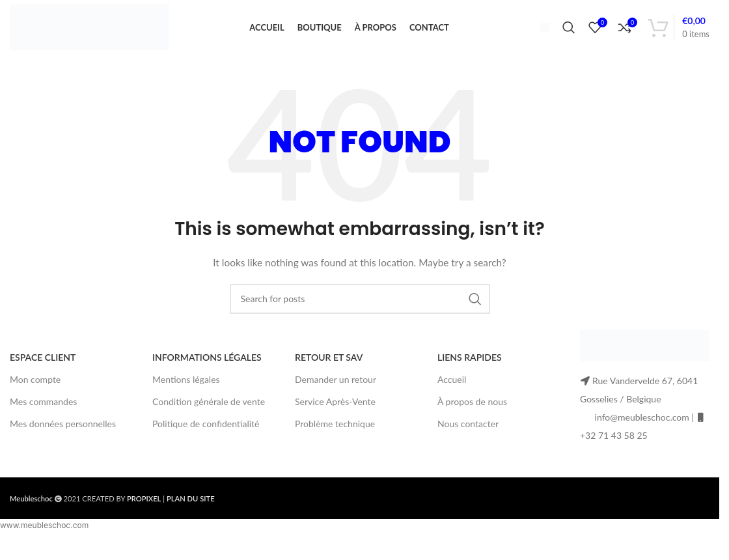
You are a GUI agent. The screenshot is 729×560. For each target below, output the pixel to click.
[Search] (569, 35)
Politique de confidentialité (206, 438)
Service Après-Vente (335, 415)
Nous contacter (468, 438)
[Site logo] (89, 33)
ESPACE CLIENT (43, 371)
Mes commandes (43, 415)
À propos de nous (472, 415)
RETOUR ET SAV (329, 371)
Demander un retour (336, 393)
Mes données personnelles (63, 438)
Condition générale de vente (209, 415)
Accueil (452, 393)
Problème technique (335, 438)
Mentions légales (186, 393)
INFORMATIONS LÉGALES (207, 371)
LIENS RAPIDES (470, 371)
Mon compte (35, 393)
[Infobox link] (539, 34)
